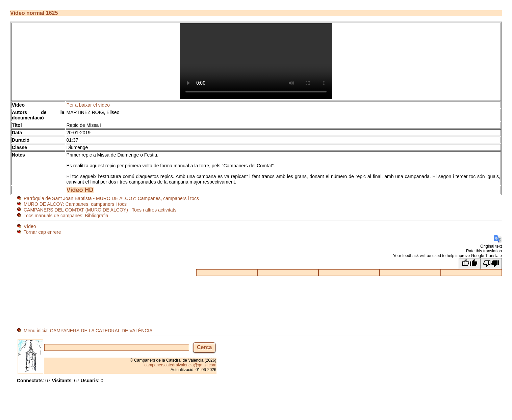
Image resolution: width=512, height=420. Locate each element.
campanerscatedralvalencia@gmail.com (181, 365)
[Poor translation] (491, 264)
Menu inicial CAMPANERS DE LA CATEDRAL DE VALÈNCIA (88, 331)
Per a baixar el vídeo (88, 105)
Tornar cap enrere (42, 232)
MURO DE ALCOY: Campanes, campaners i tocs (75, 204)
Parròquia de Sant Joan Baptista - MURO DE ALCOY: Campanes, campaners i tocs (111, 198)
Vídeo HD (80, 190)
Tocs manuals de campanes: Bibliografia (66, 216)
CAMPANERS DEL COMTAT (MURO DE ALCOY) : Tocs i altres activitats (100, 210)
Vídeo (30, 226)
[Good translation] (469, 264)
